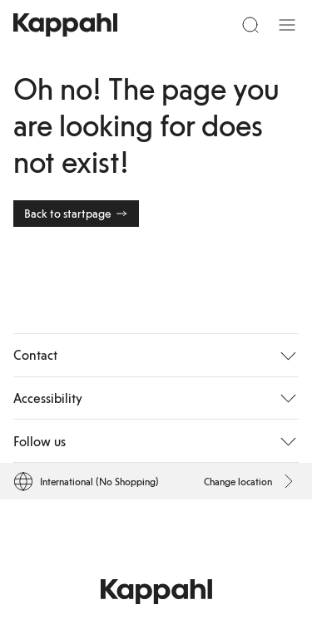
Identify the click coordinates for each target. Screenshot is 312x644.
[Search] (250, 25)
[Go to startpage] (65, 25)
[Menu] (287, 25)
